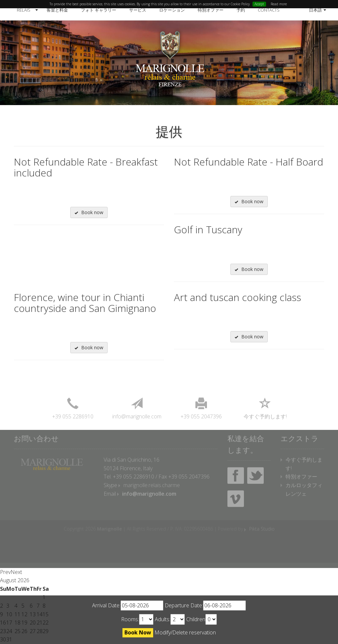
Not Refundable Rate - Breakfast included (86, 167)
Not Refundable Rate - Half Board (249, 162)
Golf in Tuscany (208, 229)
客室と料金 (57, 10)
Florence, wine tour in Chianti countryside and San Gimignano (85, 303)
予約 (241, 10)
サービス (138, 10)
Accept (259, 4)
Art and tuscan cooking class (237, 297)
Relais (24, 10)
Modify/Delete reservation (185, 632)
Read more (279, 4)
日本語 (315, 10)
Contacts (269, 10)
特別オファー (211, 10)
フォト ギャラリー (99, 10)
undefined (146, 619)
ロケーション (172, 10)
